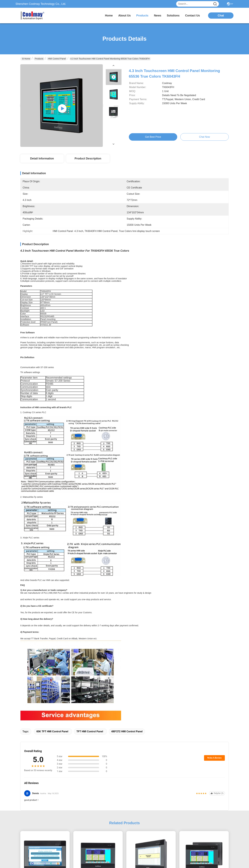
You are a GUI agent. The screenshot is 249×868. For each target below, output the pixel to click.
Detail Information (42, 159)
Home (109, 16)
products (142, 16)
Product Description (88, 159)
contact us (192, 16)
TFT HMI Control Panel (90, 731)
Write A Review (214, 758)
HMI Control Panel (57, 59)
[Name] (215, 4)
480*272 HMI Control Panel (127, 731)
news (158, 16)
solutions (173, 16)
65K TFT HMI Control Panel (52, 731)
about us (125, 16)
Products (39, 59)
